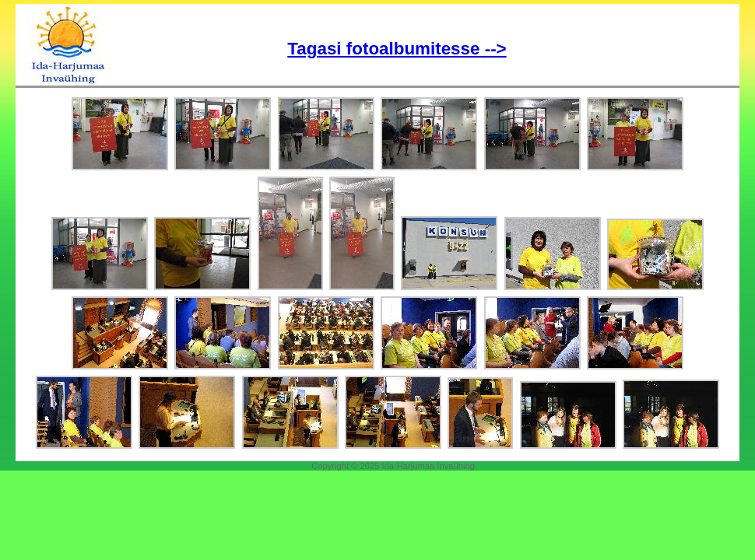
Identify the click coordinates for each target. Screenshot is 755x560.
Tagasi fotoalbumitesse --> (397, 49)
